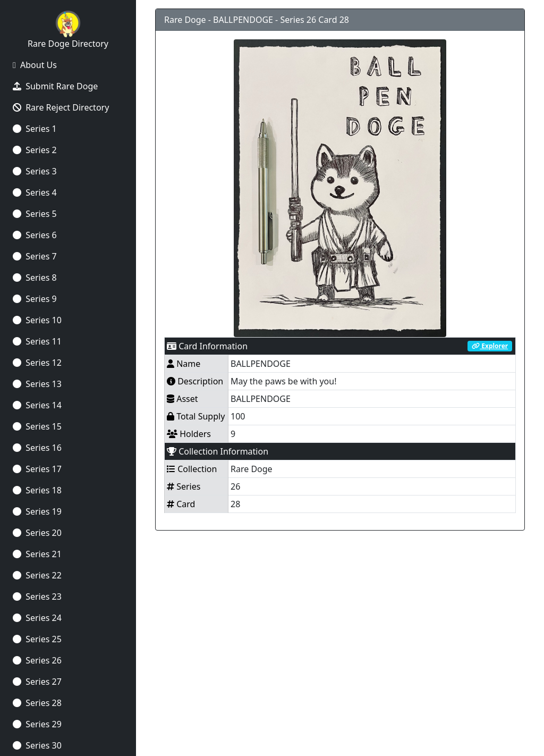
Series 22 (37, 575)
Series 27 (37, 682)
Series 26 (37, 660)
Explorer (490, 346)
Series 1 (35, 129)
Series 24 (37, 618)
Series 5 (35, 214)
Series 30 (37, 745)
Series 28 (37, 703)
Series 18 (37, 490)
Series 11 (37, 341)
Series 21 (37, 554)
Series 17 (37, 469)
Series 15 (37, 426)
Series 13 (37, 384)
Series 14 (37, 405)
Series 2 (35, 150)
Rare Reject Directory (61, 107)
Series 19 (37, 511)
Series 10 (37, 320)
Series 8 (35, 278)
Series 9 (35, 299)
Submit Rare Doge (55, 86)
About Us (35, 65)
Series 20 (37, 533)
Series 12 (37, 363)
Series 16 (37, 448)
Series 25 (37, 639)
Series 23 (37, 597)
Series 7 (35, 256)
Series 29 (37, 724)
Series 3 (35, 171)
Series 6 (35, 235)
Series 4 (35, 192)
